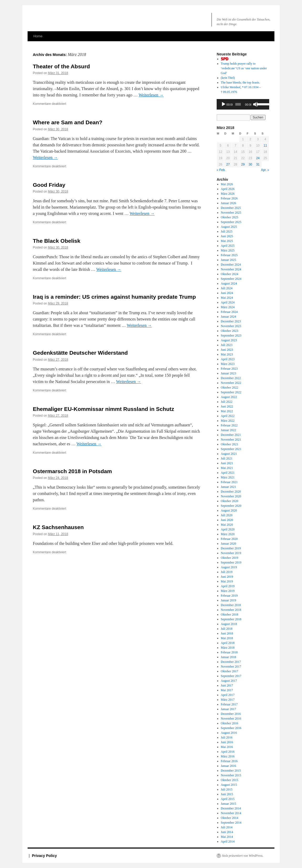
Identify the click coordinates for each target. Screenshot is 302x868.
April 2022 (228, 416)
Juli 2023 (227, 345)
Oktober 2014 (230, 818)
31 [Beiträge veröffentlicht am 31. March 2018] (258, 164)
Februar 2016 (229, 761)
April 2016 (228, 752)
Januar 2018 (228, 657)
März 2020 (228, 534)
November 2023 (231, 326)
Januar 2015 (228, 804)
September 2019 (231, 562)
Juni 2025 (227, 236)
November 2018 (231, 610)
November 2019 (231, 553)
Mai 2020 (227, 525)
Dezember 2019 (231, 548)
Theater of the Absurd (61, 66)
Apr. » (265, 170)
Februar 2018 (229, 652)
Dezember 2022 (231, 378)
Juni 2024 (227, 293)
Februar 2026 (229, 198)
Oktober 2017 (230, 671)
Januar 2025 (228, 260)
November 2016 (231, 719)
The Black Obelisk (57, 241)
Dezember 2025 (231, 208)
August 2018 (229, 624)
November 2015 (231, 775)
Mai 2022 (227, 411)
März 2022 (228, 421)
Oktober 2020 (230, 501)
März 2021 (228, 477)
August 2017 (229, 681)
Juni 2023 (227, 350)
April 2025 (228, 246)
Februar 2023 (229, 369)
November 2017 (231, 666)
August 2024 (229, 283)
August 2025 (229, 227)
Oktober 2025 (230, 217)
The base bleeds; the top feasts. (240, 82)
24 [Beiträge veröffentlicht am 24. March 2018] (258, 158)
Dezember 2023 (231, 321)
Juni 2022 (227, 406)
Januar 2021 (228, 487)
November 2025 (231, 213)
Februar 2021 (229, 482)
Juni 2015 (227, 794)
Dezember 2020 (231, 492)
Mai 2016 (227, 747)
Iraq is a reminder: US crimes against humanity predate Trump (114, 297)
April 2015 (228, 799)
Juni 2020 (227, 520)
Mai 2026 (227, 184)
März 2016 (228, 756)
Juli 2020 (227, 515)
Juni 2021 (227, 463)
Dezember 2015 (231, 771)
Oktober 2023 (230, 331)
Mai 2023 (227, 354)
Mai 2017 (227, 690)
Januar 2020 (228, 544)
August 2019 (229, 567)
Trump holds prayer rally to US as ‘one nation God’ (244, 68)
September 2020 (231, 506)
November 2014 (231, 813)
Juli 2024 (227, 288)
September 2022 (231, 392)
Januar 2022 (228, 430)
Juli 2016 (227, 737)
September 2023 (231, 335)
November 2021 (231, 440)
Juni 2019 (227, 577)
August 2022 (229, 397)
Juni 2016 (227, 742)
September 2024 (231, 279)
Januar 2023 (228, 373)
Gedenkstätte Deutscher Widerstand (80, 353)
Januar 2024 (228, 317)
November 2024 (231, 269)
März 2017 (228, 700)
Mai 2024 (227, 298)
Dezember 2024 (231, 265)
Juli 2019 (227, 572)
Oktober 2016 (230, 723)
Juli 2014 (227, 827)
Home (38, 36)
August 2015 (229, 785)
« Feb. (221, 170)
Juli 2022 (227, 402)
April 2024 (228, 302)
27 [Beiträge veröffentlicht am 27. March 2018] (228, 164)
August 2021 (229, 454)
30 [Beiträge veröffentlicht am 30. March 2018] (250, 164)
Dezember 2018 (231, 605)
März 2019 (228, 591)
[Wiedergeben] (223, 104)
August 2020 (229, 510)
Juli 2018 (227, 629)
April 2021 (228, 473)
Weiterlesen (151, 95)
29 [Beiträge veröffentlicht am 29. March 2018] (243, 164)
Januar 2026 (228, 203)
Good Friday (49, 185)
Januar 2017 (228, 709)
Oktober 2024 (230, 274)
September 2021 (231, 449)
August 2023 (229, 340)
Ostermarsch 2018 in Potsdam (72, 471)
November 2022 (231, 383)
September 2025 (231, 222)
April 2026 (228, 189)
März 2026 (228, 194)
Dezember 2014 (231, 808)
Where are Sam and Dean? (68, 122)
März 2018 (228, 648)
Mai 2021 (227, 468)
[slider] (238, 104)
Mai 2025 (227, 241)
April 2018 (228, 643)
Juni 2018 (227, 633)
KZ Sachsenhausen (58, 527)
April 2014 (228, 841)
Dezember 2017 (231, 662)
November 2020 (231, 496)
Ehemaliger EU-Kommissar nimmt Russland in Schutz (103, 409)
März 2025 (228, 250)
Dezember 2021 (231, 435)
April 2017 (228, 695)
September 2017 (231, 676)
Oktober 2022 (230, 388)
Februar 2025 (229, 255)
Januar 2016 (228, 766)
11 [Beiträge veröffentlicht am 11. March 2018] (265, 146)
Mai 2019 (227, 581)
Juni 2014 (227, 832)
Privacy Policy (45, 856)
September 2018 (231, 619)
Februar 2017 (229, 704)
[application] (243, 104)
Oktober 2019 (230, 558)
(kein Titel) (228, 78)
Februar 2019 (229, 596)
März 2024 (228, 307)
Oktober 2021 (230, 444)
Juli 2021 (227, 458)
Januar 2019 (228, 600)
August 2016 (229, 733)
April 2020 (228, 529)
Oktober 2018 (230, 614)
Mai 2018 (227, 638)
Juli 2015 (227, 789)
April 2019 (228, 586)
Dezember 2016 (231, 714)
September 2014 (231, 823)
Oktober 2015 (230, 780)
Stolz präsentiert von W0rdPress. (243, 856)
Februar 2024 (229, 312)
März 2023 (228, 364)
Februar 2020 (229, 539)
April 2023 (228, 359)
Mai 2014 (227, 837)
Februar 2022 (229, 425)
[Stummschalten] (256, 104)
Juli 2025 (227, 231)
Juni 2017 (227, 685)
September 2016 (231, 728)
